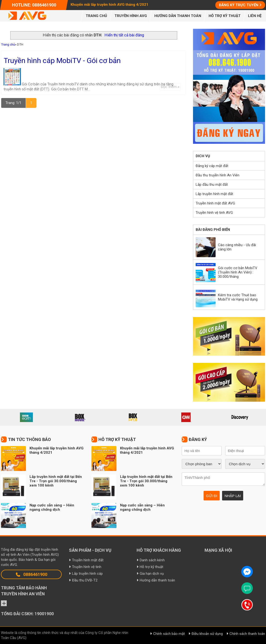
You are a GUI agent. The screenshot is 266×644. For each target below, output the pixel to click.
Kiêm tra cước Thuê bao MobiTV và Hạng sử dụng (238, 297)
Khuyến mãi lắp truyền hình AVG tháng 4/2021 (109, 5)
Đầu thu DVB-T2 (85, 580)
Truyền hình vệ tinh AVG (214, 213)
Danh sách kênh (152, 560)
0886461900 (31, 574)
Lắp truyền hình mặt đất (214, 194)
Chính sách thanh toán (247, 634)
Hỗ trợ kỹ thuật (151, 567)
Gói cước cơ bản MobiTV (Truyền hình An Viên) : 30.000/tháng (238, 272)
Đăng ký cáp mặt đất (212, 166)
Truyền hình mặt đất (88, 560)
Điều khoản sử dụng (207, 634)
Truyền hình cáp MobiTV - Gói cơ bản (62, 61)
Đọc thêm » (170, 87)
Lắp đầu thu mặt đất (212, 185)
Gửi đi (212, 496)
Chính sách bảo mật (169, 634)
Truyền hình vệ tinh (87, 567)
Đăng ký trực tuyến (239, 5)
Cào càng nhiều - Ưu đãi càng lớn (237, 247)
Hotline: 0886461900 (34, 5)
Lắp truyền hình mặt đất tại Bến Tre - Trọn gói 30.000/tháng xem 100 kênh (56, 481)
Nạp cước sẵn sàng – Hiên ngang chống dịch (52, 507)
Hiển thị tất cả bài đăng (124, 35)
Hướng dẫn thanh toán (157, 580)
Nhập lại (233, 496)
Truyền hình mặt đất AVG (215, 203)
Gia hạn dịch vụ (152, 574)
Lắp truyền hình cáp (87, 574)
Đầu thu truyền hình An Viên (218, 175)
